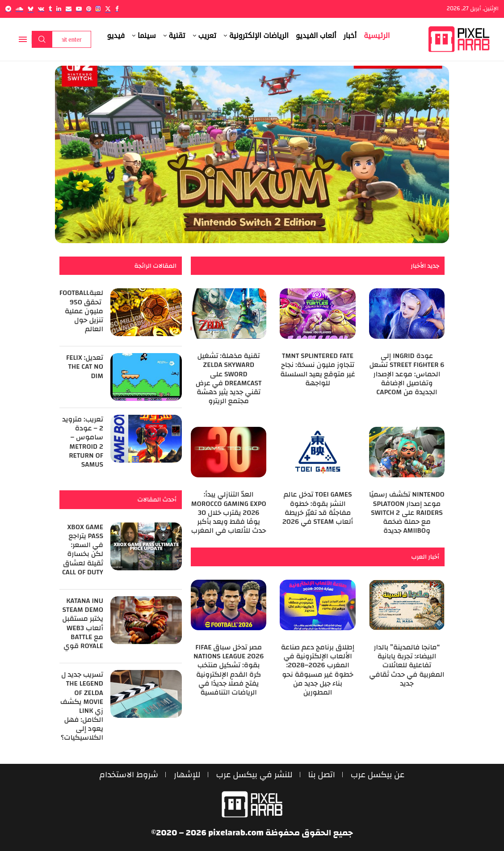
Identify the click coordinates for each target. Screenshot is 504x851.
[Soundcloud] (19, 9)
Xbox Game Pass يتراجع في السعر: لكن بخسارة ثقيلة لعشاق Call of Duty (83, 550)
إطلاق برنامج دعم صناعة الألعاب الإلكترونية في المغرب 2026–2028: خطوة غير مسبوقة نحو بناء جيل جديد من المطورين (318, 670)
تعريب (207, 36)
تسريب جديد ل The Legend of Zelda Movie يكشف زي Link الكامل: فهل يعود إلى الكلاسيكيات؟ (82, 706)
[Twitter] (108, 9)
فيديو (116, 36)
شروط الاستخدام (127, 775)
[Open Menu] (23, 39)
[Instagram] (98, 9)
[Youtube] (79, 9)
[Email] (69, 9)
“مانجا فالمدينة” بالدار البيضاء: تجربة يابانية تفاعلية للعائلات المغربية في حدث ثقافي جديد (407, 665)
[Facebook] (117, 9)
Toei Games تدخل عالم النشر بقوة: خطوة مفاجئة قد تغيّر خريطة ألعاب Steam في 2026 (318, 508)
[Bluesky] (31, 9)
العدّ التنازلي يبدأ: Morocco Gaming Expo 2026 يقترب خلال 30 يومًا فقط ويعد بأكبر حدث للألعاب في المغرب (229, 512)
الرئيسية (377, 36)
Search (42, 39)
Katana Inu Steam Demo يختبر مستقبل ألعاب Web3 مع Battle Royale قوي (83, 623)
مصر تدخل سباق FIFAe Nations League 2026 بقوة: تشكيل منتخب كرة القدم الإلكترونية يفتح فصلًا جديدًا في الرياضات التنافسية (229, 670)
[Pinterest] (89, 9)
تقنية (177, 36)
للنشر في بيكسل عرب (254, 775)
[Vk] (41, 9)
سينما (147, 36)
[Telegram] (8, 9)
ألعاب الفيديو (316, 36)
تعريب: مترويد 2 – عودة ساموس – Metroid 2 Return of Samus (83, 442)
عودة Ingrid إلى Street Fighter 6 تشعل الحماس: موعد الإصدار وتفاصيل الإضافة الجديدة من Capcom (407, 374)
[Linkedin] (59, 9)
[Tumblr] (50, 9)
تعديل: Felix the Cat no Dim (85, 367)
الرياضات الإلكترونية (259, 36)
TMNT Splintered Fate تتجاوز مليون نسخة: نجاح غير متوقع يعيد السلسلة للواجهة (318, 369)
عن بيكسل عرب (379, 775)
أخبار (350, 36)
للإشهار (187, 775)
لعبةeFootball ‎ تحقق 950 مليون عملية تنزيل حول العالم (79, 311)
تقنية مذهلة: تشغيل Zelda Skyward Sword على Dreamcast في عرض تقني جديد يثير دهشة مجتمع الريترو (229, 378)
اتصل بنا (323, 775)
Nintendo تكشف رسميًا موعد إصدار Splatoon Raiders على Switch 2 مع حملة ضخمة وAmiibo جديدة (407, 512)
